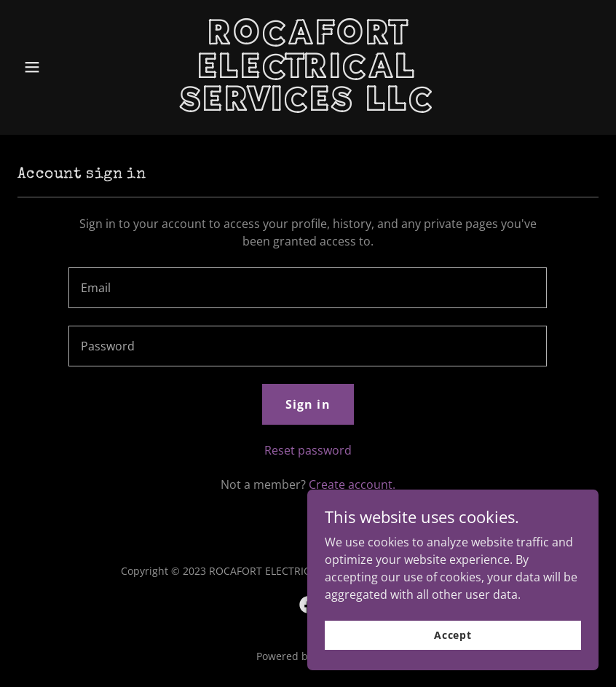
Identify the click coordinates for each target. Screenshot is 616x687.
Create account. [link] (352, 484)
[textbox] (308, 288)
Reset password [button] (308, 450)
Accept (453, 635)
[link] (308, 106)
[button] (61, 67)
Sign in (308, 404)
